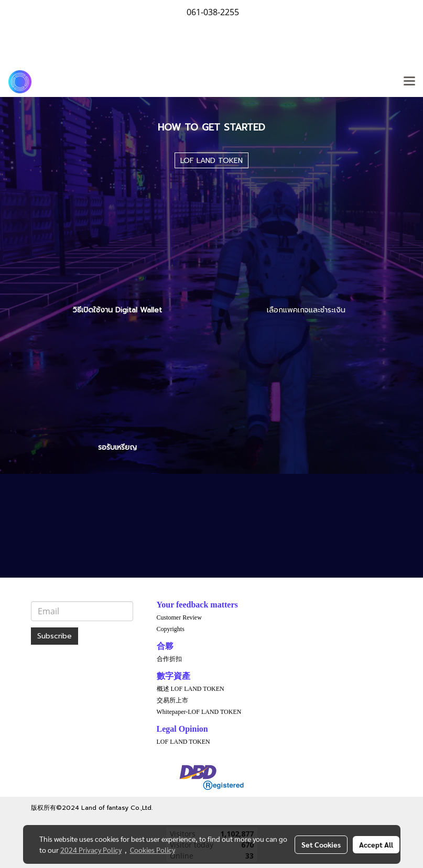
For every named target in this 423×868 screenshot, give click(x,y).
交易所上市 (172, 700)
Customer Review (179, 617)
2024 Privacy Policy (91, 850)
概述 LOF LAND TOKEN (191, 689)
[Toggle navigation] (409, 82)
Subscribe (55, 636)
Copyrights (171, 629)
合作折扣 (169, 659)
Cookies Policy (153, 850)
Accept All (376, 844)
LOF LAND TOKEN (183, 742)
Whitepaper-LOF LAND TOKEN (199, 712)
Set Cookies (321, 844)
